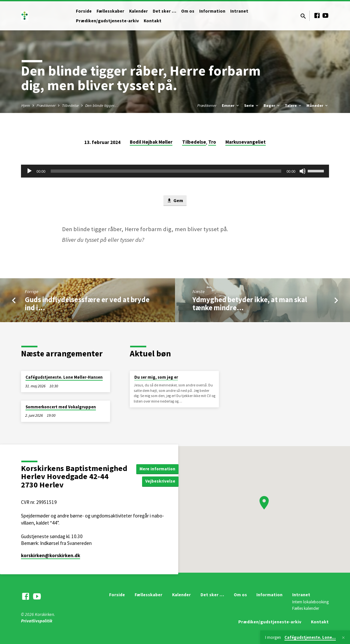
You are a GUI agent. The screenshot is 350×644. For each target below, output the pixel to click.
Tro (212, 142)
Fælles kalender (306, 608)
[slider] (166, 171)
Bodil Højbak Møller (151, 142)
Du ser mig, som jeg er (156, 377)
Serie (252, 105)
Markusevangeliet (246, 142)
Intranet (239, 11)
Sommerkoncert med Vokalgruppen (61, 407)
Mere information (159, 469)
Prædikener (46, 105)
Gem (175, 201)
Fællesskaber (110, 11)
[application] (175, 171)
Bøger (272, 105)
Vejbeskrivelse (162, 481)
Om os (188, 11)
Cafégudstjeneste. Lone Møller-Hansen (64, 377)
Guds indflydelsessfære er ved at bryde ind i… (87, 304)
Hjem (26, 105)
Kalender (139, 11)
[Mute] (303, 171)
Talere (293, 105)
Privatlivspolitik (37, 621)
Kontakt (153, 21)
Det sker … (165, 11)
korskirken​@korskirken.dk (51, 555)
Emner (231, 105)
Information (212, 11)
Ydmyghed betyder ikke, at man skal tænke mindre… (250, 304)
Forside (84, 11)
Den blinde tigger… (102, 105)
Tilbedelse (70, 105)
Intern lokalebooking (310, 602)
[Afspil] (29, 171)
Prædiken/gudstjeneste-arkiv (107, 21)
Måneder (318, 105)
